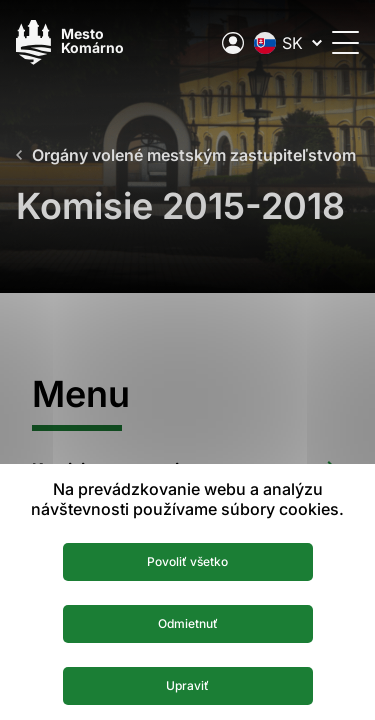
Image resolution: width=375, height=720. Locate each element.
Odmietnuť (188, 623)
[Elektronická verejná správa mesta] (233, 43)
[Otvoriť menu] (345, 42)
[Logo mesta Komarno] (70, 42)
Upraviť (187, 685)
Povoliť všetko (187, 561)
